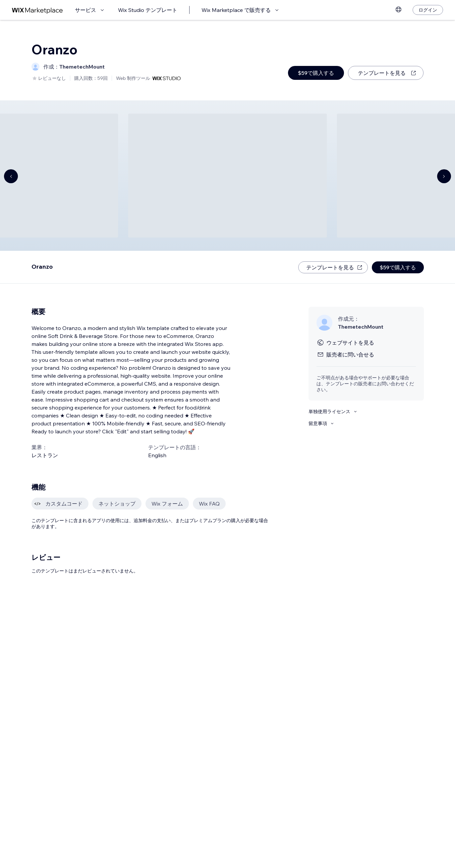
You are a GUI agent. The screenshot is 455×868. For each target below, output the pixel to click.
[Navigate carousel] (11, 176)
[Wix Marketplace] (37, 10)
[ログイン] (428, 10)
